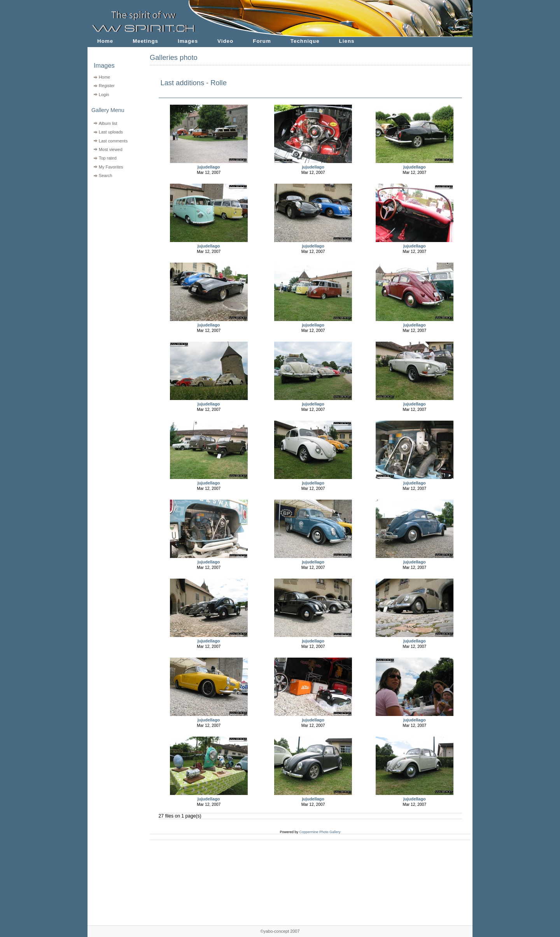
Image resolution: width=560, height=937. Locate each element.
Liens (347, 41)
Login (104, 95)
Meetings (145, 41)
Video (225, 41)
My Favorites (111, 167)
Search (106, 175)
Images (188, 41)
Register (107, 86)
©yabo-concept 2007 (280, 931)
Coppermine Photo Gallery (320, 832)
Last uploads (111, 132)
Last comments (113, 141)
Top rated (108, 158)
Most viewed (111, 149)
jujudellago (209, 167)
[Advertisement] (114, 230)
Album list (108, 123)
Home (105, 41)
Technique (305, 41)
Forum (262, 41)
